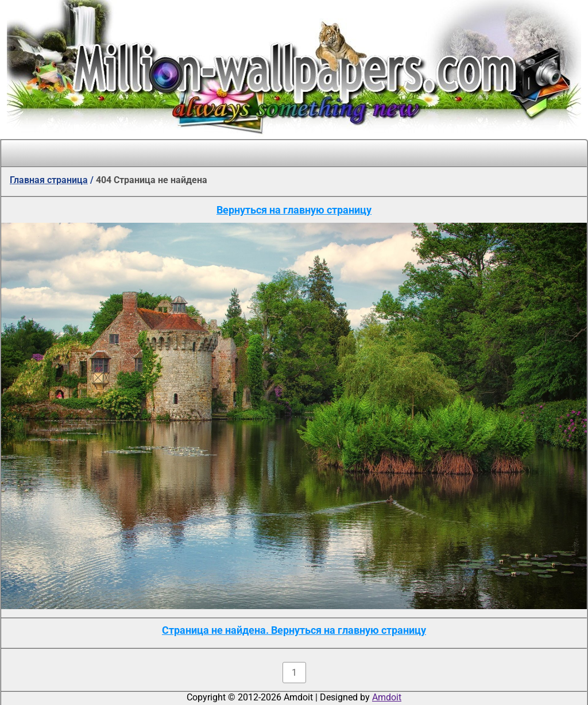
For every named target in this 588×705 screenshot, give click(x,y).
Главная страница (49, 180)
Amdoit (387, 697)
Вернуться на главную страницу (294, 210)
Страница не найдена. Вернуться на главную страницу (294, 630)
